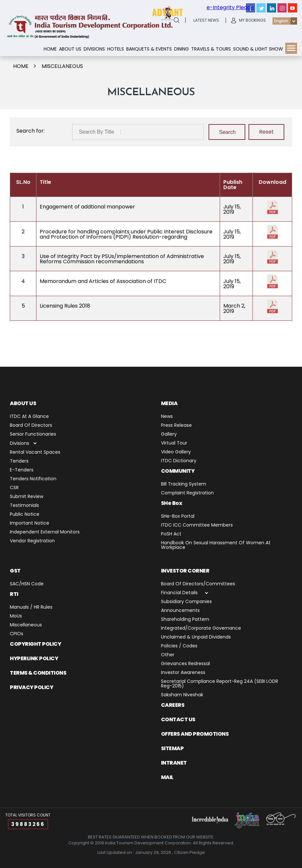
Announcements (180, 611)
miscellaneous (62, 66)
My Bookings (252, 20)
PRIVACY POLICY (31, 687)
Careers (173, 705)
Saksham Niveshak (182, 695)
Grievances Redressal (185, 664)
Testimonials (24, 506)
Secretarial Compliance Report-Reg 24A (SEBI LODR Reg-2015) (220, 684)
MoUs (16, 616)
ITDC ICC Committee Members (197, 525)
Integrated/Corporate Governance (201, 629)
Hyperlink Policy (34, 658)
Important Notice (30, 523)
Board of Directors (31, 426)
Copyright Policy (35, 644)
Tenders (19, 461)
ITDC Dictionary (179, 461)
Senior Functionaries (33, 434)
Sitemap (172, 748)
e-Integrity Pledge (230, 7)
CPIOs (17, 634)
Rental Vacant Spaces (35, 453)
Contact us (178, 719)
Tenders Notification (33, 479)
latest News (206, 20)
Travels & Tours (211, 49)
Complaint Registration (187, 493)
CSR (14, 488)
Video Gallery (176, 452)
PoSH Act (171, 534)
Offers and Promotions (195, 734)
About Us (70, 49)
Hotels (116, 49)
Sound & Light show (258, 49)
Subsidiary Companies (186, 602)
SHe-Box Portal (178, 517)
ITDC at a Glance (29, 417)
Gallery (169, 434)
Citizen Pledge (190, 852)
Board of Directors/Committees (198, 584)
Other (168, 655)
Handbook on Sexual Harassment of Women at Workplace (216, 545)
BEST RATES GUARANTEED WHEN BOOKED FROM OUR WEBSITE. (151, 837)
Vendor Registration (32, 541)
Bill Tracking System (184, 484)
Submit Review (27, 497)
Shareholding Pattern (185, 620)
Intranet (174, 763)
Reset (266, 132)
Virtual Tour (174, 443)
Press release (176, 426)
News (167, 417)
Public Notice (25, 515)
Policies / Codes (179, 646)
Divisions (94, 49)
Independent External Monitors (45, 532)
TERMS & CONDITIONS (38, 673)
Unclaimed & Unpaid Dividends (196, 637)
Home (50, 49)
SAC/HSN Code (27, 584)
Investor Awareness (183, 673)
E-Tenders (22, 470)
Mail (167, 777)
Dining (181, 49)
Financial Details (179, 593)
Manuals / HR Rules (31, 608)
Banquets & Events (149, 49)
